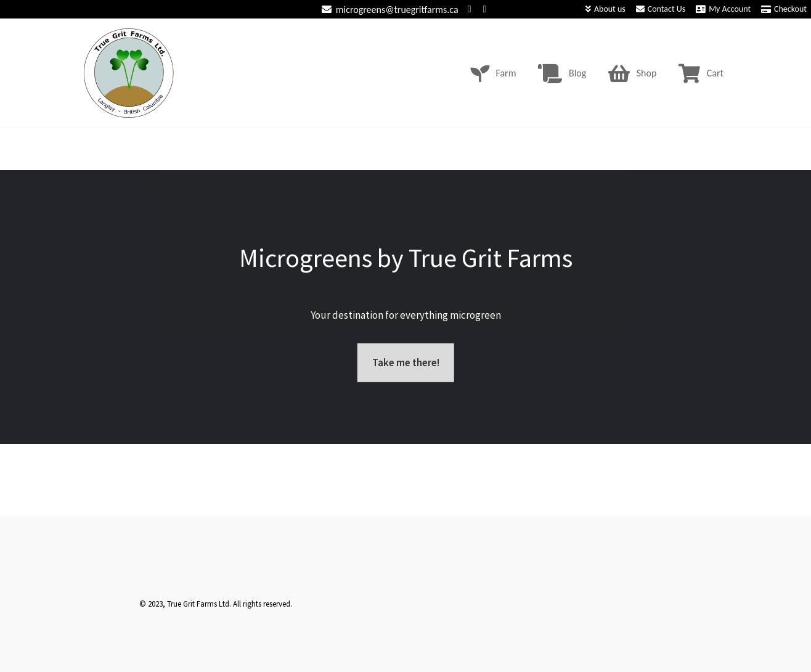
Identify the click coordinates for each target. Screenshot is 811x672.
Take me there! (406, 363)
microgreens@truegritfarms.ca (388, 10)
